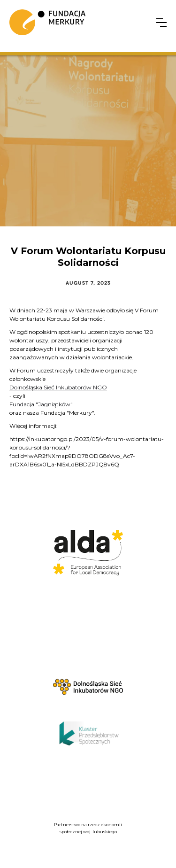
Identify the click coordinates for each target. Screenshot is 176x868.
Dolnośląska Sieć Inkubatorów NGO (58, 387)
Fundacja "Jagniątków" (41, 404)
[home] (47, 22)
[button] (161, 23)
